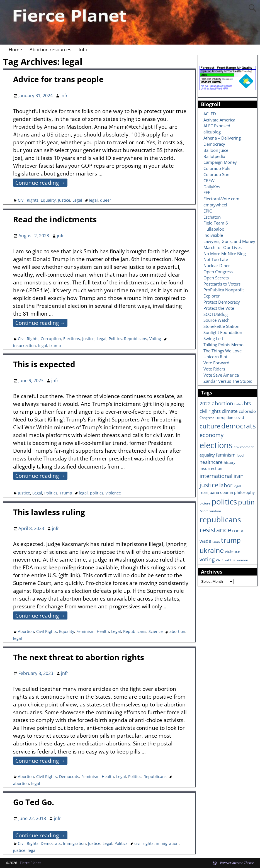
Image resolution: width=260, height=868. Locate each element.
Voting (155, 339)
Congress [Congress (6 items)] (207, 418)
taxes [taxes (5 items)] (216, 542)
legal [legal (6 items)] (237, 486)
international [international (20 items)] (216, 476)
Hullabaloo (214, 229)
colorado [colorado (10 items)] (247, 411)
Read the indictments (55, 219)
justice (19, 850)
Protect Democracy (222, 302)
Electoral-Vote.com (221, 199)
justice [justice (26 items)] (209, 485)
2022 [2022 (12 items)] (205, 403)
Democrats (69, 776)
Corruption (51, 339)
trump (55, 346)
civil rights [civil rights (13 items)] (210, 411)
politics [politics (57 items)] (224, 501)
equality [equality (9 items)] (207, 455)
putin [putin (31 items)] (246, 502)
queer (106, 200)
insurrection (25, 346)
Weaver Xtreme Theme (237, 863)
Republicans (136, 339)
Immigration (74, 843)
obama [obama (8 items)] (227, 492)
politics (97, 493)
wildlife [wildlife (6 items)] (230, 560)
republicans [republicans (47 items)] (220, 519)
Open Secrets (216, 278)
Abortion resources (50, 49)
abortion (177, 631)
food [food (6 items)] (240, 455)
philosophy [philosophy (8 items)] (244, 492)
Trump (66, 493)
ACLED (210, 114)
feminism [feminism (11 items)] (226, 455)
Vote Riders (214, 369)
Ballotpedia (214, 156)
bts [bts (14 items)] (247, 403)
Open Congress (218, 272)
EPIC (208, 211)
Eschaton (212, 217)
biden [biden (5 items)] (239, 404)
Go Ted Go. (34, 802)
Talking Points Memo (223, 345)
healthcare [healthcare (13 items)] (211, 462)
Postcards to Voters (222, 284)
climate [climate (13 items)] (230, 411)
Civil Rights (28, 200)
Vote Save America (221, 375)
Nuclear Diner (217, 265)
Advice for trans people (58, 79)
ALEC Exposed (217, 126)
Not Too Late (216, 259)
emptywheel (215, 205)
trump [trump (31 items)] (231, 540)
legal (93, 200)
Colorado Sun (216, 174)
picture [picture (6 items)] (205, 503)
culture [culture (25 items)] (210, 426)
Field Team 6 (216, 223)
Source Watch (217, 320)
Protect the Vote (219, 308)
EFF (207, 192)
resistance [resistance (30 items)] (215, 530)
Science (156, 631)
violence (113, 493)
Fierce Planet (30, 863)
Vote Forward (216, 363)
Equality (48, 200)
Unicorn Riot (215, 357)
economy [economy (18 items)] (212, 435)
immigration (167, 843)
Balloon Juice (216, 150)
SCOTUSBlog (216, 314)
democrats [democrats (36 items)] (239, 426)
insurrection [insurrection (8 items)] (211, 468)
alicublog (212, 132)
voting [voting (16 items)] (207, 559)
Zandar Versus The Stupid (228, 381)
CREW (209, 181)
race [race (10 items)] (204, 511)
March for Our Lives (223, 247)
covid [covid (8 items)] (239, 417)
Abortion (26, 631)
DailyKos (212, 187)
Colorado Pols (217, 168)
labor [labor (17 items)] (226, 485)
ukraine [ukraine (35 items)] (212, 550)
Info (83, 49)
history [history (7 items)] (230, 462)
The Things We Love (223, 351)
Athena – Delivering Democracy (222, 141)
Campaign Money (220, 162)
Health (103, 631)
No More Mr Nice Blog (225, 253)
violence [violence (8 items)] (233, 551)
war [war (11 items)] (220, 560)
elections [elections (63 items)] (216, 445)
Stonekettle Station (221, 326)
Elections (72, 339)
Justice (64, 200)
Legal (77, 200)
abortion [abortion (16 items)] (223, 403)
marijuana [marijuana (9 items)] (209, 492)
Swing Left (213, 338)
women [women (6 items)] (242, 560)
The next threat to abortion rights (79, 657)
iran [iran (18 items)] (239, 476)
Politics (115, 339)
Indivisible (213, 235)
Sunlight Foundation (223, 332)
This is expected (44, 364)
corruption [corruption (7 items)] (224, 418)
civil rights (144, 843)
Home (15, 49)
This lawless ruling (49, 512)
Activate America (219, 120)
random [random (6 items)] (215, 511)
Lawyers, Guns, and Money (229, 241)
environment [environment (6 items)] (244, 447)
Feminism (85, 631)
